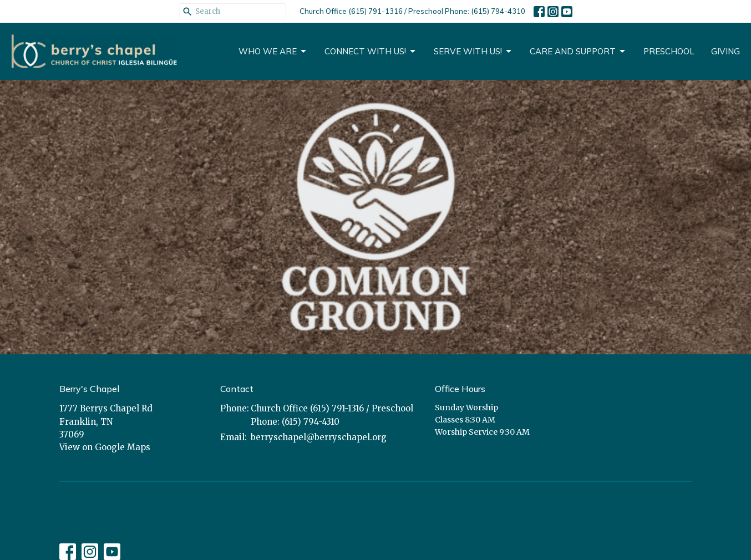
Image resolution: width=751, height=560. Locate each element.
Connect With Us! (371, 52)
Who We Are (273, 52)
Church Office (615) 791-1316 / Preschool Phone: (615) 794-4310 (412, 11)
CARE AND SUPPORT (578, 52)
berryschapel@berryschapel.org (319, 437)
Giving (725, 51)
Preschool (669, 51)
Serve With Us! (473, 52)
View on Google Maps (105, 447)
